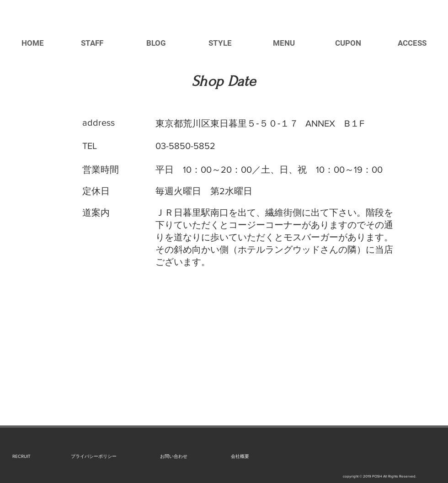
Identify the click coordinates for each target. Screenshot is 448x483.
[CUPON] (348, 43)
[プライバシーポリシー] (94, 456)
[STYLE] (220, 43)
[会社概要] (240, 456)
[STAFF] (92, 43)
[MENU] (284, 43)
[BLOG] (156, 43)
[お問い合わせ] (173, 456)
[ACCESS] (412, 43)
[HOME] (32, 43)
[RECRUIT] (21, 456)
